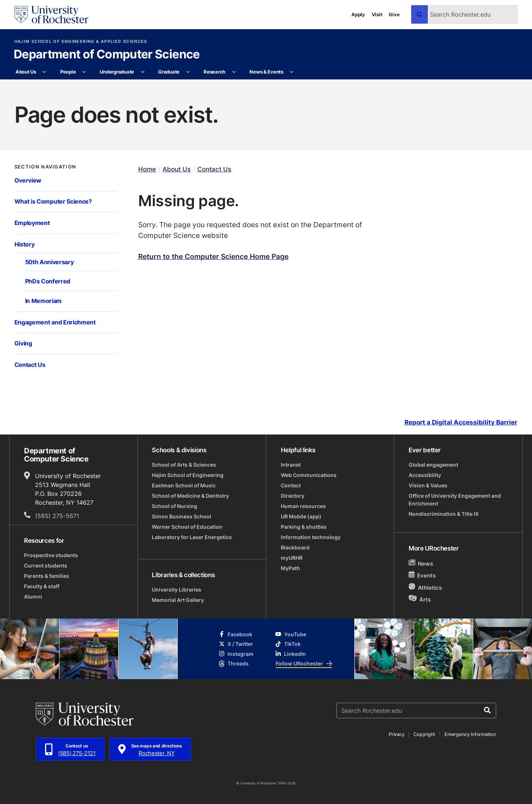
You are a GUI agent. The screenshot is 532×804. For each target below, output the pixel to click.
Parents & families (47, 576)
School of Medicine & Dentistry (190, 496)
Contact (291, 485)
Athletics (425, 587)
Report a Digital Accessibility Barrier (461, 422)
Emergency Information (470, 734)
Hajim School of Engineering (188, 475)
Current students (46, 565)
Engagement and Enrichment (55, 322)
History (25, 244)
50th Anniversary (50, 262)
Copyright (424, 734)
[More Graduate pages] (188, 72)
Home (147, 169)
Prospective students (51, 555)
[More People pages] (84, 72)
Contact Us (30, 365)
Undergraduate (117, 72)
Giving (23, 343)
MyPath (290, 568)
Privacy (396, 734)
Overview (28, 180)
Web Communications (309, 475)
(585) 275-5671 (57, 516)
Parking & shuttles (304, 527)
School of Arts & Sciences (184, 465)
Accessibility (425, 475)
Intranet (291, 465)
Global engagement (433, 465)
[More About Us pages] (45, 72)
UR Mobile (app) (301, 516)
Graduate (169, 72)
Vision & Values (428, 485)
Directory (293, 496)
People (68, 72)
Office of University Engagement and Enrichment (455, 500)
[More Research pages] (234, 72)
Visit (377, 14)
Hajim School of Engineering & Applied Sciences (81, 42)
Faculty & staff (42, 586)
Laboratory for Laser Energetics (192, 537)
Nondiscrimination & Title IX (444, 514)
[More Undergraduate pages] (142, 72)
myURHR (292, 558)
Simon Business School (182, 516)
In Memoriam (44, 301)
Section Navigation (45, 167)
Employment (32, 223)
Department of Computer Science (107, 55)
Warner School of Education (187, 527)
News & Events (266, 72)
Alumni (33, 597)
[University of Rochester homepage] (51, 15)
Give (394, 14)
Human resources (303, 506)
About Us (26, 72)
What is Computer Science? (53, 201)
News (421, 563)
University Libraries (177, 590)
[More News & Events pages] (292, 72)
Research (214, 72)
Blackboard (295, 547)
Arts (420, 599)
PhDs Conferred (48, 281)
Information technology (311, 537)
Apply (358, 14)
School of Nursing (175, 506)
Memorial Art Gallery (178, 600)
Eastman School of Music (184, 485)
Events (422, 575)
